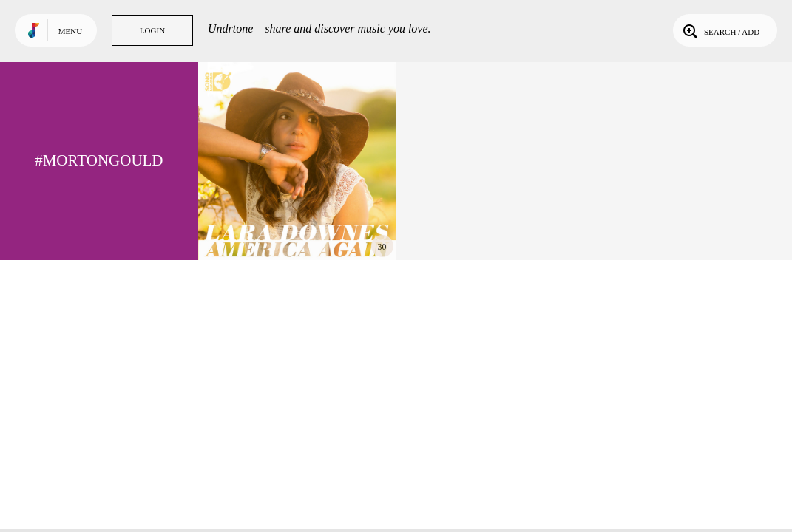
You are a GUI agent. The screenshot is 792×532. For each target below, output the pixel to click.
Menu (70, 31)
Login (152, 30)
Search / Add (720, 30)
